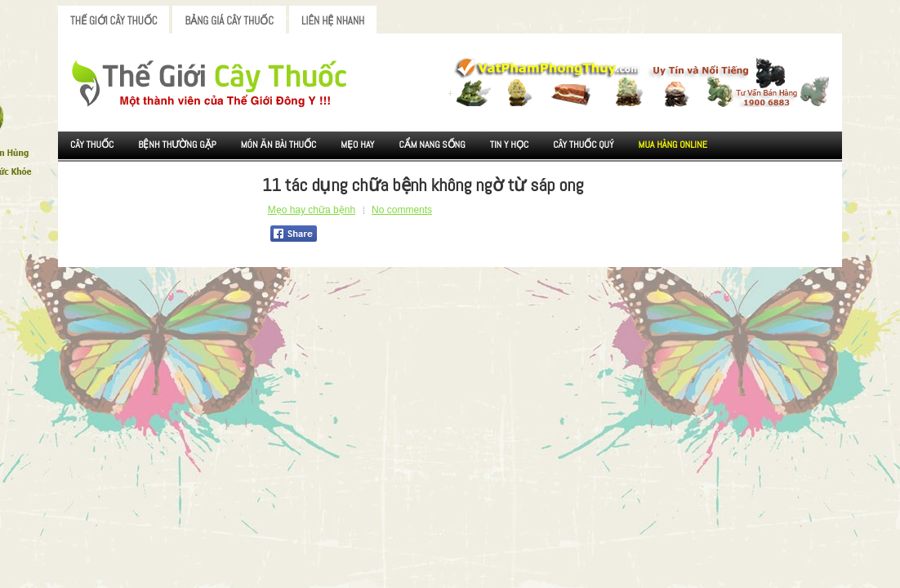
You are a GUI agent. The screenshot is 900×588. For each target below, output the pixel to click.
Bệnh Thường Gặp (177, 145)
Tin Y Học (510, 145)
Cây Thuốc (92, 145)
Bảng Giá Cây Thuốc (229, 21)
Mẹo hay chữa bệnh (312, 210)
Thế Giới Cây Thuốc (114, 21)
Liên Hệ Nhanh (333, 21)
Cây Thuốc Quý (583, 145)
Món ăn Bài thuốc (279, 145)
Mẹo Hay (357, 145)
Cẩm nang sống (432, 145)
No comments (402, 210)
